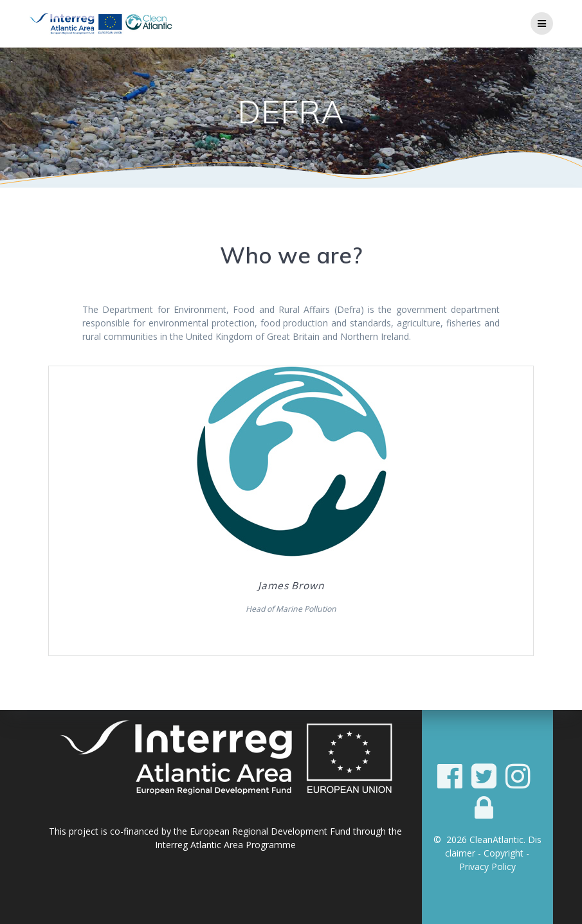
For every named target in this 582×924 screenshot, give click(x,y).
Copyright (504, 853)
